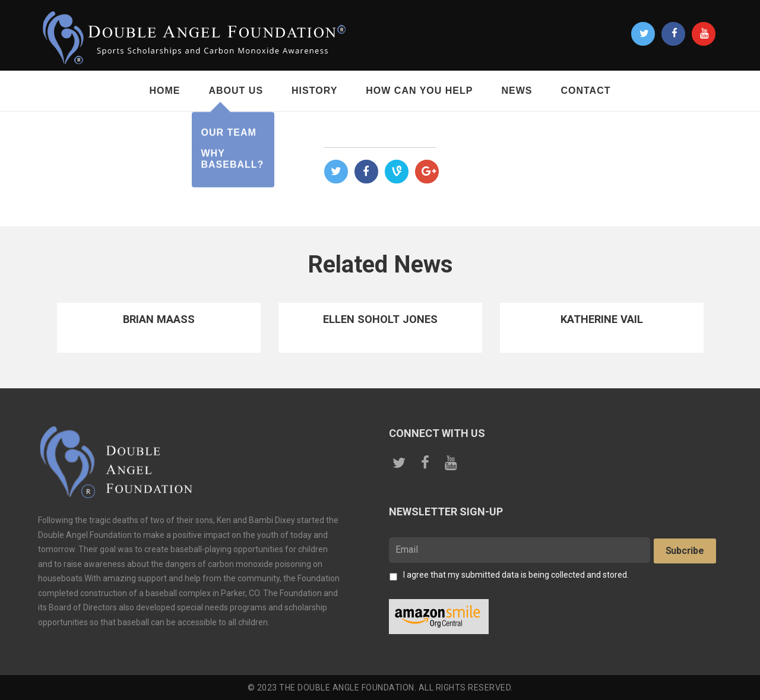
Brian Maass (159, 319)
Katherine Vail (601, 319)
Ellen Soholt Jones (380, 319)
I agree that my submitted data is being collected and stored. (516, 575)
